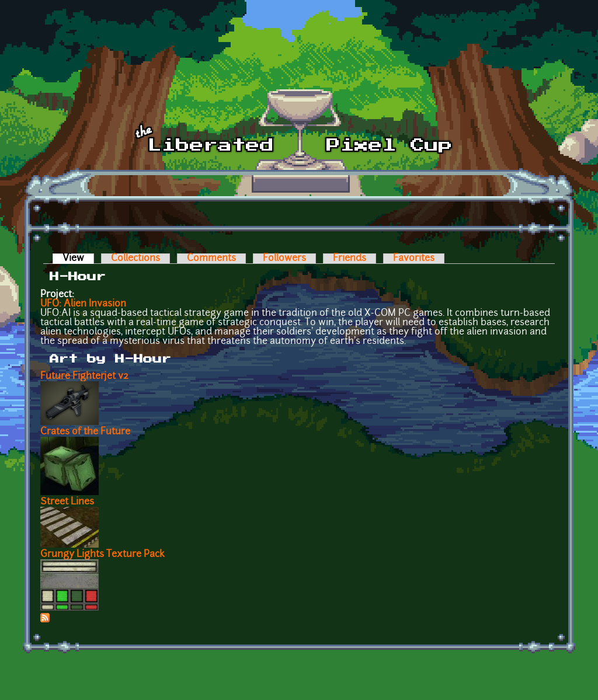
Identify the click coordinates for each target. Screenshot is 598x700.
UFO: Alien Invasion (83, 304)
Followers (284, 259)
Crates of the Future (85, 432)
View (78, 259)
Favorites (414, 259)
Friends (350, 259)
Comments (211, 259)
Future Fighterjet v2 (84, 377)
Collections (135, 259)
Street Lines (67, 502)
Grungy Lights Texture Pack (102, 555)
